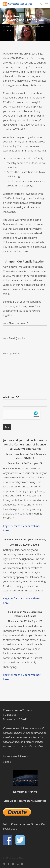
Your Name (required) (25, 327)
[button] (46, 4)
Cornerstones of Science (17, 26)
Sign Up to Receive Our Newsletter (25, 801)
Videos (7, 762)
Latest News (22, 30)
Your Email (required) (25, 342)
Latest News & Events (15, 756)
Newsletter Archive (25, 792)
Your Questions (25, 372)
